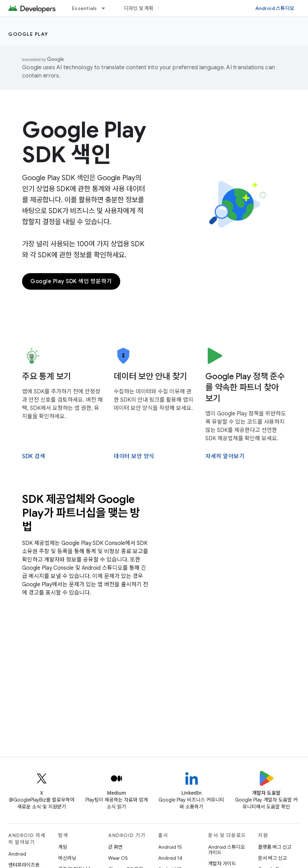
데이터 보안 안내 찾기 (150, 376)
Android (17, 854)
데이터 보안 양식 (134, 456)
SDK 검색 (34, 456)
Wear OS (118, 858)
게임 (63, 847)
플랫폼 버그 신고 (275, 847)
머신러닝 (67, 858)
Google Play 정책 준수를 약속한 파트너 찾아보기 (245, 387)
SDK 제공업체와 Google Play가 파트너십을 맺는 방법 (81, 513)
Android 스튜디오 (275, 8)
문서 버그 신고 (273, 858)
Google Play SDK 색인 (84, 142)
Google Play (28, 34)
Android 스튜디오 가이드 (227, 850)
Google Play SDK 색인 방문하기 (71, 281)
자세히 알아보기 (225, 456)
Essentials (85, 8)
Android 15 (170, 847)
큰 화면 (115, 847)
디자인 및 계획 (139, 8)
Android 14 (170, 858)
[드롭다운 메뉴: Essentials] (106, 8)
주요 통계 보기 (47, 376)
